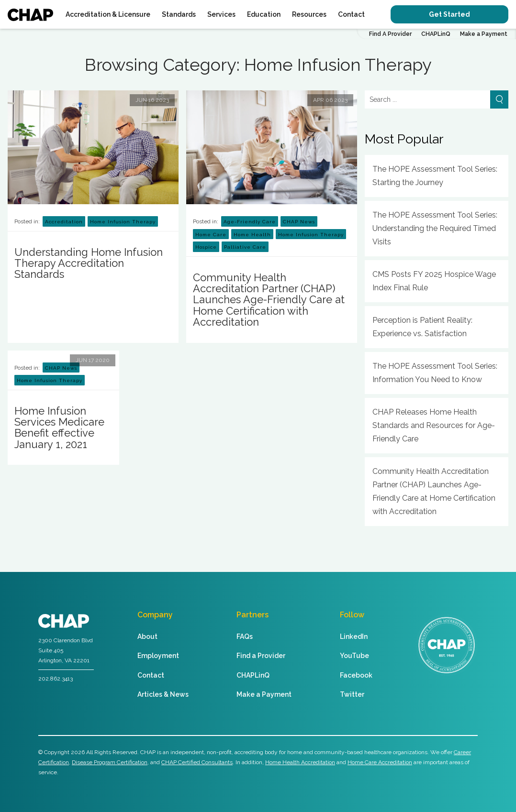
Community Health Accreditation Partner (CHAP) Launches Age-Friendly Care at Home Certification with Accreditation (269, 300)
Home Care (211, 235)
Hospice (206, 247)
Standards (179, 14)
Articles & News (163, 694)
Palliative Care (245, 247)
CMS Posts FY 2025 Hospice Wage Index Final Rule (434, 281)
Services (221, 14)
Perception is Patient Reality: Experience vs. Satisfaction (422, 327)
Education (264, 14)
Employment (158, 656)
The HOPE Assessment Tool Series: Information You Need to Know (435, 373)
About (147, 636)
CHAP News (299, 222)
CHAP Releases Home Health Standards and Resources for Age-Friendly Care (434, 425)
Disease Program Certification (110, 762)
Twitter (352, 694)
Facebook (356, 675)
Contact (351, 14)
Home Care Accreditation (380, 762)
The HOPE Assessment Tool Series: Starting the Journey (435, 176)
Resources (309, 14)
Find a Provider (261, 656)
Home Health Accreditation (300, 762)
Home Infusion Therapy (123, 222)
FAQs (245, 636)
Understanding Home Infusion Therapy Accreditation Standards (89, 263)
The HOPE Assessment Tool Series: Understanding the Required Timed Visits (435, 228)
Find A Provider (390, 34)
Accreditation (64, 222)
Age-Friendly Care (250, 222)
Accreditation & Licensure (108, 14)
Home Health (252, 235)
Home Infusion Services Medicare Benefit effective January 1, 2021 (59, 428)
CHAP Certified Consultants (197, 762)
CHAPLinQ (436, 34)
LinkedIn (354, 636)
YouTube (354, 656)
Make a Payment (484, 34)
